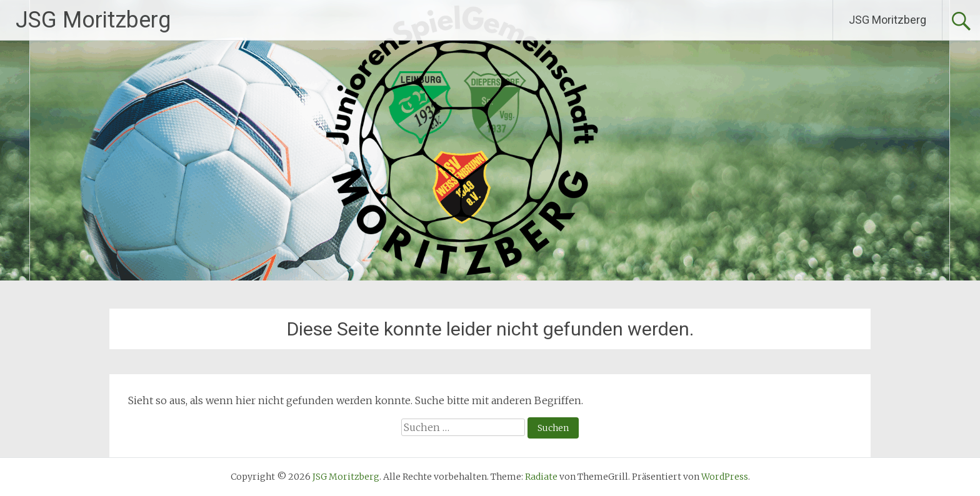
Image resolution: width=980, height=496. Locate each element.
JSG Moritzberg (93, 20)
